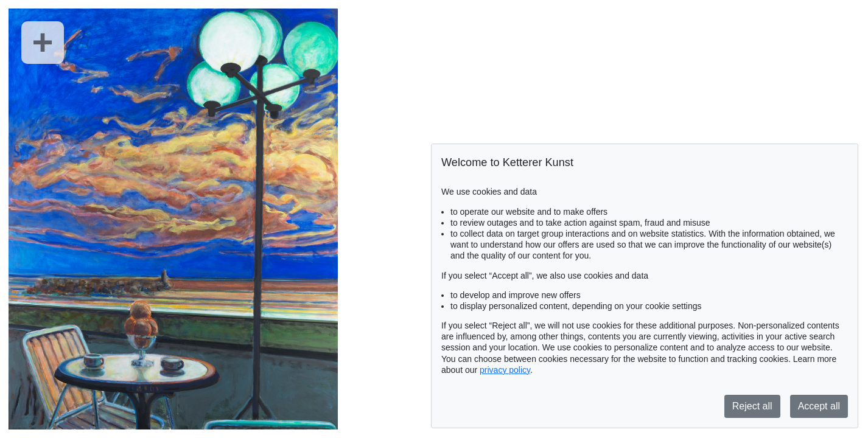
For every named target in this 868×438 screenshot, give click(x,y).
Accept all (819, 406)
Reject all (752, 406)
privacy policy (505, 370)
